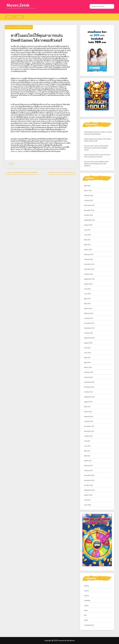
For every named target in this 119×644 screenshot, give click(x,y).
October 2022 (88, 392)
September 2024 (89, 279)
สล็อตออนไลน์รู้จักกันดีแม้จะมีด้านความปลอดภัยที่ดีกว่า (23, 173)
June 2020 (88, 505)
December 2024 (89, 264)
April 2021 (87, 456)
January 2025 (89, 259)
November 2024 (89, 269)
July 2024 (87, 289)
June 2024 (88, 294)
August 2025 (88, 225)
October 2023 (88, 333)
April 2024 (87, 304)
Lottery (86, 606)
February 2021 (89, 466)
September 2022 (89, 397)
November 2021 (89, 431)
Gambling (19, 17)
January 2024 (89, 318)
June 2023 (88, 353)
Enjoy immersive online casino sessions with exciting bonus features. (97, 156)
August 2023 (88, 343)
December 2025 (89, 205)
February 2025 (89, 254)
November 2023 (89, 328)
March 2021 (88, 461)
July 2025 (87, 230)
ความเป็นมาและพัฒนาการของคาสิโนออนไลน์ (61, 173)
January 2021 (89, 471)
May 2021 (87, 451)
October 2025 (88, 215)
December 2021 (89, 426)
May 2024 (87, 299)
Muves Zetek (18, 5)
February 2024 (89, 313)
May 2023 (87, 358)
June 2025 (88, 235)
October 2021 (88, 436)
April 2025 (87, 245)
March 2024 (88, 309)
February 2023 (89, 372)
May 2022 (87, 407)
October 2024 (88, 274)
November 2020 (89, 480)
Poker (86, 610)
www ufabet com (20, 151)
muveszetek (27, 27)
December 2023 (89, 323)
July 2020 (87, 500)
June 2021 (88, 446)
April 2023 (87, 362)
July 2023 (87, 348)
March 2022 (88, 412)
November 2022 (89, 387)
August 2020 (88, 495)
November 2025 (89, 210)
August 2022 (88, 402)
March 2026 (88, 191)
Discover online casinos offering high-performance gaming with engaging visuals (96, 148)
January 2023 (89, 377)
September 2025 (89, 220)
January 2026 (89, 200)
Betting (9, 17)
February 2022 (89, 417)
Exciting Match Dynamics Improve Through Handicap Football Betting (98, 133)
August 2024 (88, 284)
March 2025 (88, 250)
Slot (85, 615)
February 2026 (89, 196)
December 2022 (89, 382)
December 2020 (89, 475)
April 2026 (87, 186)
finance (87, 596)
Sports (86, 620)
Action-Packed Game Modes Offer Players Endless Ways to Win (98, 140)
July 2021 (87, 441)
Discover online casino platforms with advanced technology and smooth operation (96, 164)
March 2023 (88, 367)
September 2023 (89, 338)
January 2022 (89, 421)
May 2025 (87, 240)
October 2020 (88, 485)
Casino (11, 164)
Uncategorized (89, 625)
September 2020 (89, 490)
